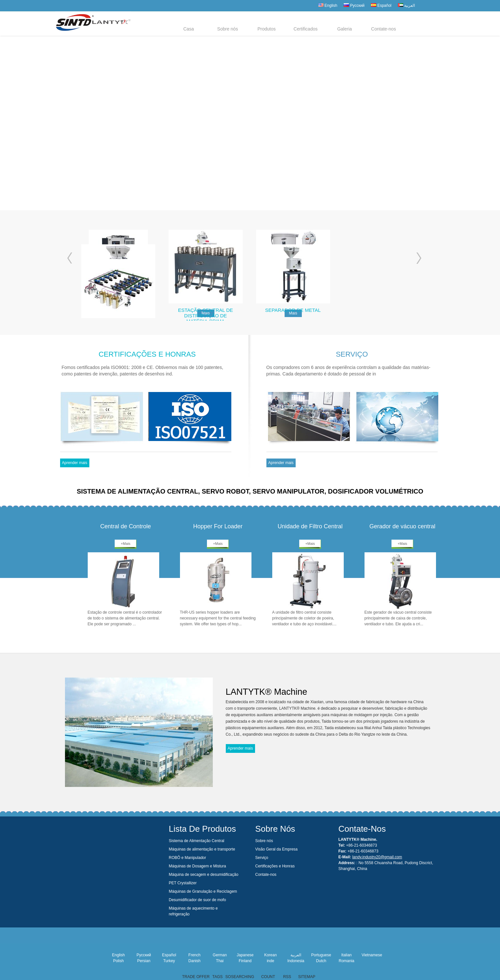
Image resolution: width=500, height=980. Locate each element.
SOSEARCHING (240, 977)
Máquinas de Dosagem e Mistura (198, 866)
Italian (346, 955)
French (194, 955)
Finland (245, 961)
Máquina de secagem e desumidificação (204, 875)
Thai (220, 961)
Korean (270, 955)
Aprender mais (74, 463)
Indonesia (296, 961)
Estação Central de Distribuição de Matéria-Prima (205, 315)
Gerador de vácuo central (402, 527)
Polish (118, 961)
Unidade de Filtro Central (310, 527)
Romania (346, 961)
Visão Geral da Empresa (277, 849)
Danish (194, 961)
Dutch (321, 961)
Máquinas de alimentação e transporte (202, 849)
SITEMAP (307, 977)
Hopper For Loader (218, 527)
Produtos (266, 29)
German (220, 955)
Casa (189, 29)
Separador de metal (293, 310)
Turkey (169, 961)
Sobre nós (228, 29)
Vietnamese (372, 955)
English (328, 6)
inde (270, 961)
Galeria (345, 29)
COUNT (268, 977)
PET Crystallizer (183, 883)
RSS (287, 977)
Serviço (262, 858)
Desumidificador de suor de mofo (198, 900)
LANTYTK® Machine (267, 691)
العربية (406, 6)
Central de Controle (125, 527)
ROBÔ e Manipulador (188, 858)
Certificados (306, 29)
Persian (144, 961)
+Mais (126, 544)
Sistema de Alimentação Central (197, 841)
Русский (354, 6)
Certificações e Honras (275, 866)
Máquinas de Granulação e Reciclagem (203, 891)
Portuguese (321, 955)
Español (381, 6)
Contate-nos (383, 29)
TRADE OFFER (196, 977)
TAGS (217, 977)
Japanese (245, 955)
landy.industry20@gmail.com (377, 857)
